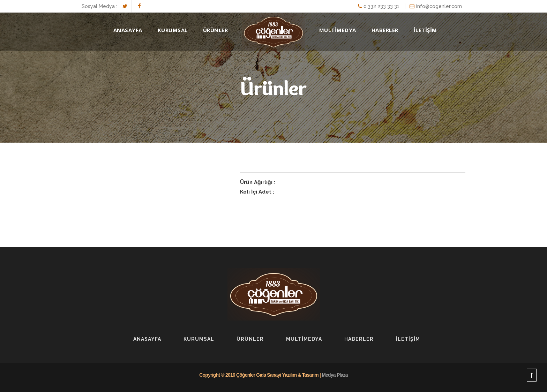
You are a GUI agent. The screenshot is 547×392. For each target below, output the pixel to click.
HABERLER (385, 30)
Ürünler (216, 30)
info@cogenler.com (439, 6)
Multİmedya (304, 339)
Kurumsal (173, 30)
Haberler (359, 339)
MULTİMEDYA (338, 30)
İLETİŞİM (425, 30)
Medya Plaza (335, 375)
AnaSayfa (128, 30)
